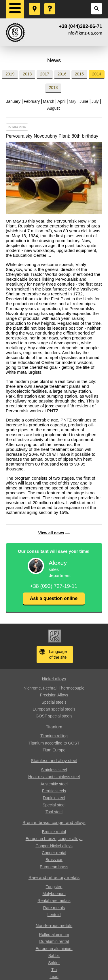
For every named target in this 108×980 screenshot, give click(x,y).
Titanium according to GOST (54, 743)
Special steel (54, 805)
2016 (62, 74)
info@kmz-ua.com (85, 33)
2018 (27, 74)
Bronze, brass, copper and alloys (54, 822)
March (49, 101)
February (32, 101)
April (61, 101)
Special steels (54, 702)
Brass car (54, 860)
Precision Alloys (54, 695)
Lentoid (54, 915)
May (73, 101)
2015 (79, 74)
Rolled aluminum (54, 935)
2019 (10, 74)
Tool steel (54, 812)
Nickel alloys (54, 679)
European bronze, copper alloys (54, 839)
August (54, 108)
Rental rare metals (54, 901)
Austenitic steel (54, 784)
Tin (54, 970)
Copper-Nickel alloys (54, 846)
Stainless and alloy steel (54, 760)
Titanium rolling (54, 736)
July (95, 101)
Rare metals (54, 908)
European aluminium (54, 949)
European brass (54, 867)
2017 (44, 74)
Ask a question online (54, 598)
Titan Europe (54, 750)
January (13, 101)
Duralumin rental (54, 941)
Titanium (54, 727)
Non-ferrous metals (54, 925)
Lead (54, 977)
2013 (53, 88)
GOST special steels (54, 716)
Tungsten (54, 887)
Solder (54, 963)
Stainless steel (54, 770)
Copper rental (54, 853)
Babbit (54, 956)
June (84, 101)
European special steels (54, 709)
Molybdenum (54, 894)
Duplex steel (54, 798)
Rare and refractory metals (54, 877)
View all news (51, 533)
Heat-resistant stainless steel (54, 777)
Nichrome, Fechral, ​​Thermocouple (54, 688)
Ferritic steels (54, 791)
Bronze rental (54, 832)
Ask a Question (50, 3)
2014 (97, 74)
